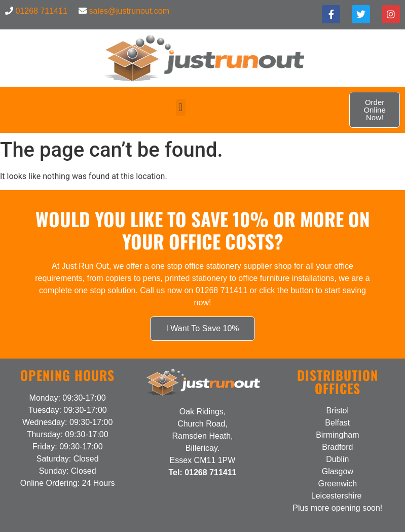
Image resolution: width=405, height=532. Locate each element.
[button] (181, 107)
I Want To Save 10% (202, 328)
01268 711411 (41, 11)
